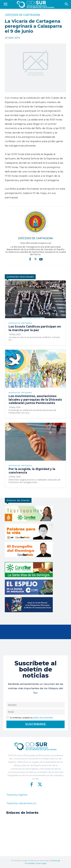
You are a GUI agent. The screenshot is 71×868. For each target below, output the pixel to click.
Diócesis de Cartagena (23, 15)
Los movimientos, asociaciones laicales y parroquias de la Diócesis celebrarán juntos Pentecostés (35, 400)
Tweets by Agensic (17, 795)
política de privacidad (43, 718)
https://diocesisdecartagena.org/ (35, 243)
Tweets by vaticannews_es (21, 803)
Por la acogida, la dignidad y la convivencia (32, 471)
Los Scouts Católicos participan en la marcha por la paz (35, 328)
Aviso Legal (41, 863)
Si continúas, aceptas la (30, 718)
